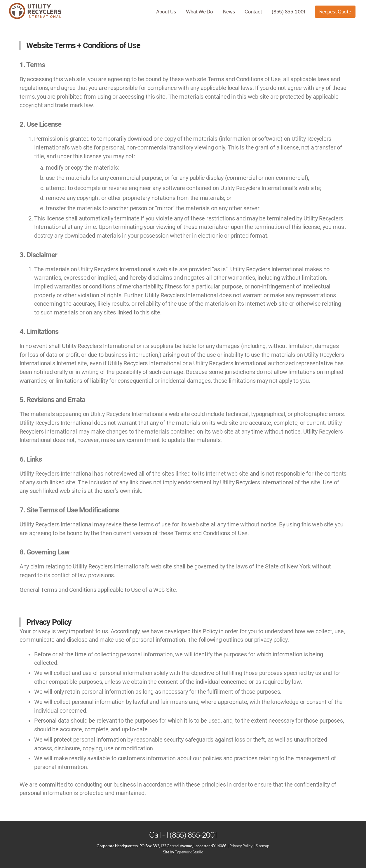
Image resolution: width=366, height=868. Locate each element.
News (229, 12)
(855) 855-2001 (288, 12)
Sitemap (263, 846)
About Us (166, 12)
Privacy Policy (241, 846)
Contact (253, 12)
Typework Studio (189, 852)
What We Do (199, 12)
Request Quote (335, 12)
